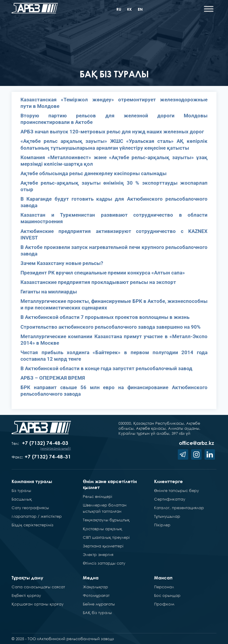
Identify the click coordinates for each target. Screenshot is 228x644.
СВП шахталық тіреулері (106, 537)
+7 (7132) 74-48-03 (45, 443)
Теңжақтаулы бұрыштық (106, 520)
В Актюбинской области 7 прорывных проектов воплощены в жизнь (105, 317)
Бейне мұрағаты (99, 604)
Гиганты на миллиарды (49, 292)
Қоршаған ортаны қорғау (38, 604)
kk (129, 9)
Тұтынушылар (167, 516)
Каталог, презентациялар (179, 508)
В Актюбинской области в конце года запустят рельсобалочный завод (106, 368)
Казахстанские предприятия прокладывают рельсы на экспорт (98, 282)
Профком (164, 604)
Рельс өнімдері (98, 496)
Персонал (164, 587)
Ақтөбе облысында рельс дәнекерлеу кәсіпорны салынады (94, 173)
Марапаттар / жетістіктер (37, 516)
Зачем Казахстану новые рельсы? (62, 263)
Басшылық (22, 499)
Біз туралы (21, 490)
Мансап (163, 578)
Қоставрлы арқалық (102, 529)
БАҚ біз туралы (97, 613)
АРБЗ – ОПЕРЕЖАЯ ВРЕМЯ (53, 378)
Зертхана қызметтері (103, 546)
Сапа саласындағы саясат (38, 587)
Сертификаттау (170, 499)
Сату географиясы (30, 508)
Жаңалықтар (95, 587)
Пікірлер (162, 525)
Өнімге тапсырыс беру (176, 490)
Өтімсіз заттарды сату (104, 563)
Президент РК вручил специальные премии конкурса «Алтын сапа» (103, 273)
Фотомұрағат (96, 595)
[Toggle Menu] (209, 9)
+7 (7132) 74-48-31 (48, 457)
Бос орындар (167, 595)
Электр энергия (98, 554)
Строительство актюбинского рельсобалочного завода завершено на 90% (111, 327)
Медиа (91, 578)
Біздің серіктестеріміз (33, 525)
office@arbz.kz (197, 443)
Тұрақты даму (27, 578)
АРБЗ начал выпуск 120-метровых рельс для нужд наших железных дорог (112, 132)
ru (119, 9)
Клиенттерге (168, 481)
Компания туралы (32, 481)
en (140, 9)
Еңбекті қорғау (26, 595)
